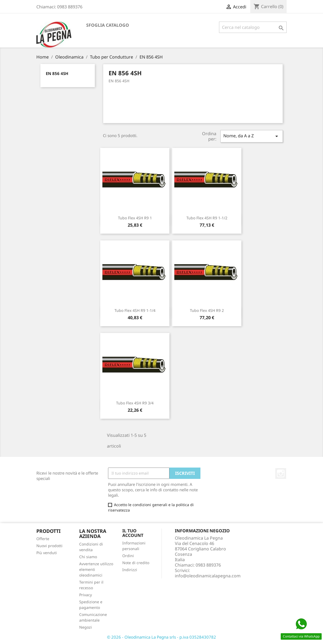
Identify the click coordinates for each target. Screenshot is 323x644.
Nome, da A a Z (252, 136)
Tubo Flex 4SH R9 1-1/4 (135, 310)
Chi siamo (88, 557)
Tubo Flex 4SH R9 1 (135, 218)
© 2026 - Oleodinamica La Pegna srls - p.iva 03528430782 (162, 637)
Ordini (128, 556)
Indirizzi (130, 570)
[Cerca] (253, 27)
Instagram (281, 473)
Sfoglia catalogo (108, 25)
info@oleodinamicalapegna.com (208, 576)
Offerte (43, 539)
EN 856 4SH (57, 73)
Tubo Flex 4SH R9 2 (207, 310)
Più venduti (47, 553)
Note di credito (136, 563)
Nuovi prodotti (49, 546)
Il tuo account (133, 533)
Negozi (86, 627)
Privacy (86, 595)
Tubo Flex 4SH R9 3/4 (135, 403)
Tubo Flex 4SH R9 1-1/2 (207, 218)
